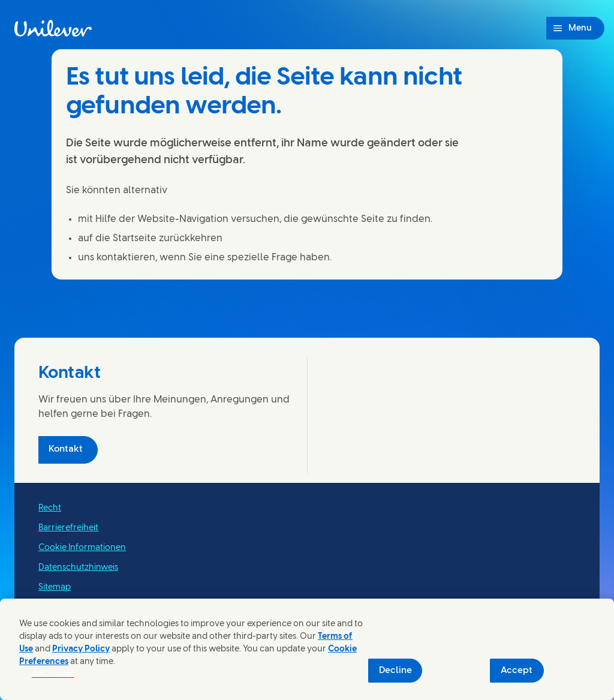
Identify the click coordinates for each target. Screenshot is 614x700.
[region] (307, 649)
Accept (517, 671)
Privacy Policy (81, 649)
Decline (395, 671)
